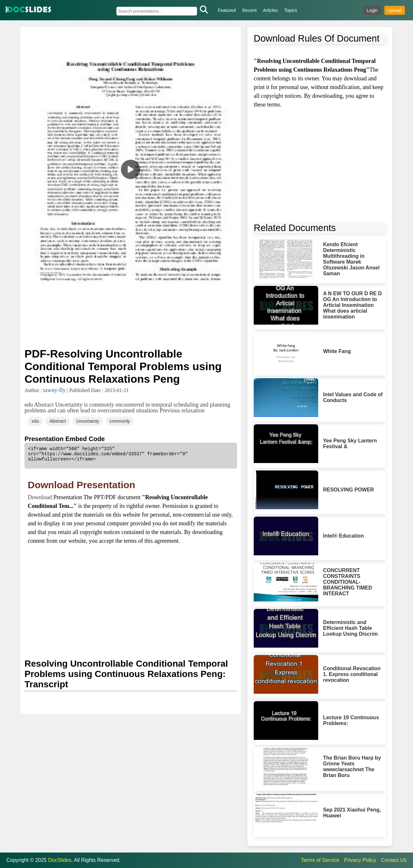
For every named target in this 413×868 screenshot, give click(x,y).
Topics (291, 10)
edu (35, 421)
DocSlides (60, 860)
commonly (120, 421)
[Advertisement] (131, 329)
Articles (270, 10)
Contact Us (394, 860)
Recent (250, 10)
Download (41, 497)
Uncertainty (88, 421)
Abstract (58, 421)
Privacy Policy (360, 860)
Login (372, 10)
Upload (395, 10)
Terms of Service (320, 860)
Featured (227, 10)
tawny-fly (54, 390)
